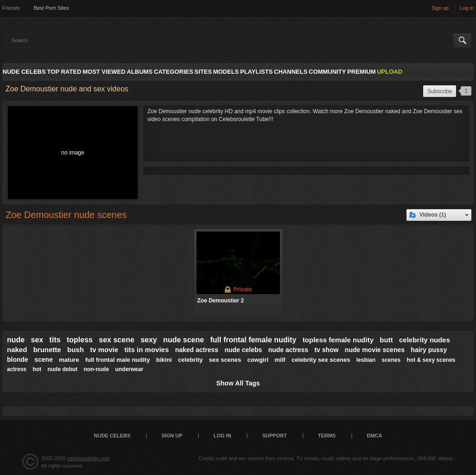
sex (37, 340)
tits (55, 340)
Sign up (440, 8)
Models (226, 72)
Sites (203, 72)
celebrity (190, 360)
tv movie (104, 350)
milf (280, 360)
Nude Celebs (24, 72)
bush (76, 350)
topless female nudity (338, 340)
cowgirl (258, 360)
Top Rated (64, 72)
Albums (140, 72)
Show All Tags (238, 383)
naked (17, 350)
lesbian (366, 360)
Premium (361, 72)
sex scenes (225, 360)
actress (17, 369)
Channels (291, 72)
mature (69, 360)
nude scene (184, 340)
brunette (47, 350)
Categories (174, 72)
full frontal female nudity (253, 340)
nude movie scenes (375, 350)
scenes (391, 360)
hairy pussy (429, 350)
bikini (164, 360)
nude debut (62, 369)
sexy (149, 340)
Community (327, 72)
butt (386, 340)
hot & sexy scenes (431, 360)
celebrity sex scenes (321, 360)
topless (80, 340)
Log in (467, 8)
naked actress (197, 350)
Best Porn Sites (51, 8)
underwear (129, 369)
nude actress (288, 350)
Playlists (256, 72)
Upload (390, 72)
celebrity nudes (425, 340)
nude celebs (243, 350)
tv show (326, 350)
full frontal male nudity (117, 360)
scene (44, 359)
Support (275, 436)
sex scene (117, 340)
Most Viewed (104, 72)
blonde (18, 359)
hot (37, 369)
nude (16, 340)
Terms (327, 436)
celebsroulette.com (89, 458)
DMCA (374, 436)
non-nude (96, 369)
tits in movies (146, 350)
